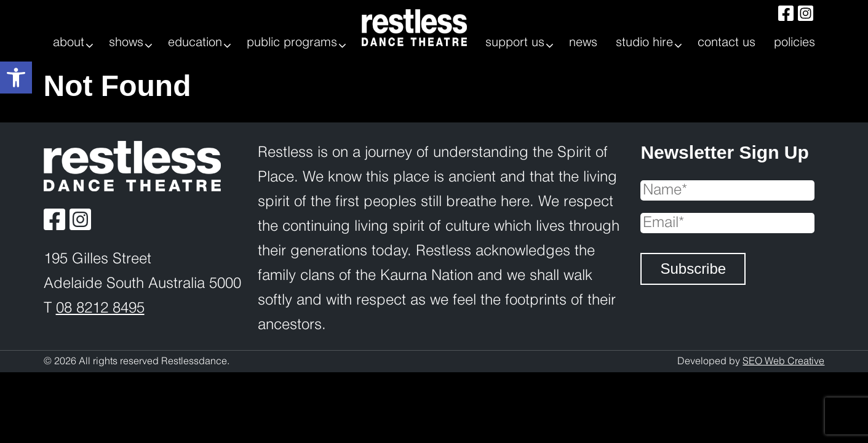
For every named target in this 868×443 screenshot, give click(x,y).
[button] (16, 78)
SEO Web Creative (783, 361)
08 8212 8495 (100, 309)
